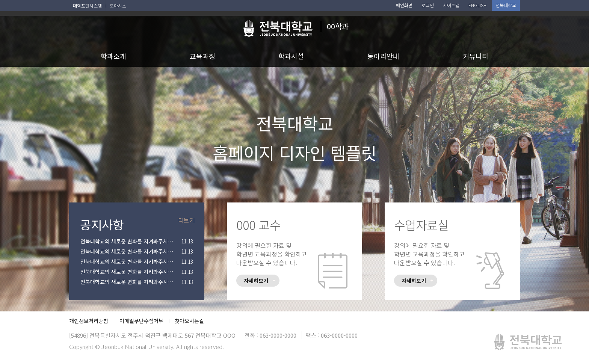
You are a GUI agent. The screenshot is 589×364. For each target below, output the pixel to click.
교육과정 (202, 56)
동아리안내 (383, 56)
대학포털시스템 (87, 5)
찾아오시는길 (189, 321)
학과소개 (113, 56)
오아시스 (118, 5)
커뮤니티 (476, 56)
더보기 (187, 220)
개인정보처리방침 (89, 321)
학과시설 (291, 56)
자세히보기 (256, 281)
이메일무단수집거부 (141, 321)
